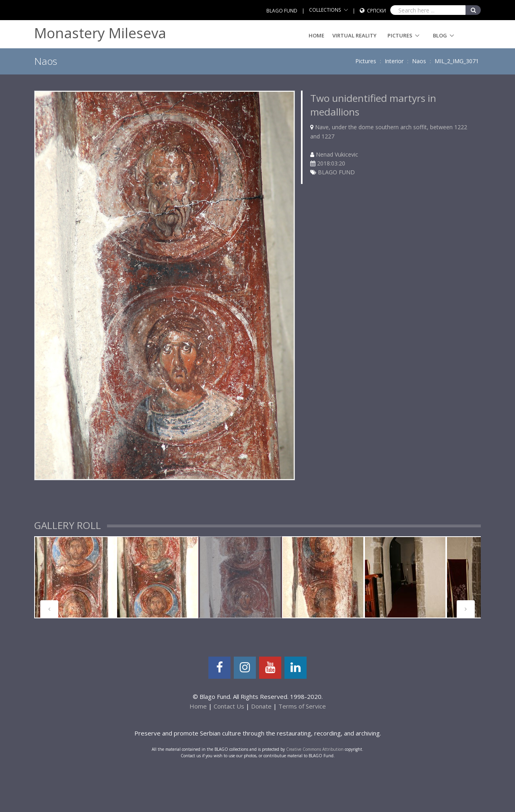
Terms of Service (302, 706)
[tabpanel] (75, 577)
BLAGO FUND (282, 11)
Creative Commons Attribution (315, 749)
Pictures (400, 35)
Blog (440, 35)
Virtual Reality (354, 35)
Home (316, 35)
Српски (376, 11)
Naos (419, 61)
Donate (261, 706)
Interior (394, 61)
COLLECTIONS (325, 10)
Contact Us (229, 706)
